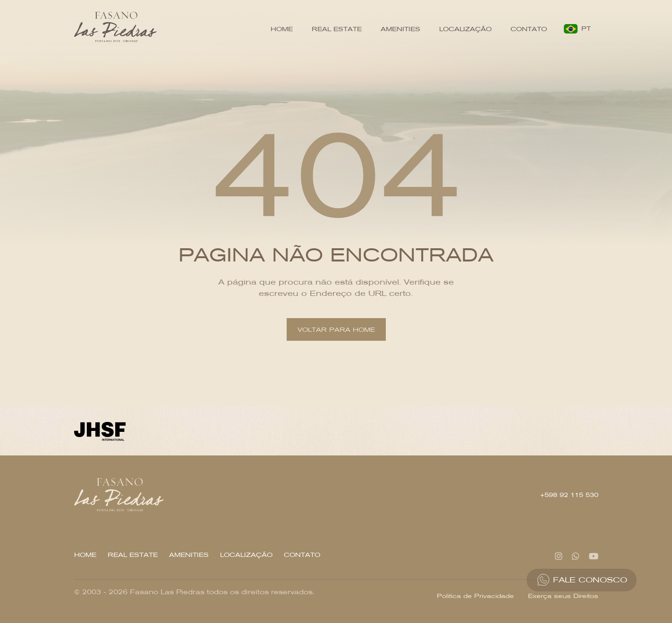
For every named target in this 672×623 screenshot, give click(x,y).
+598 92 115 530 (569, 495)
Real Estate (337, 29)
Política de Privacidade (475, 596)
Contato (529, 29)
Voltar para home (336, 330)
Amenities (400, 29)
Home (282, 29)
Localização (465, 29)
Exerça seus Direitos (563, 596)
